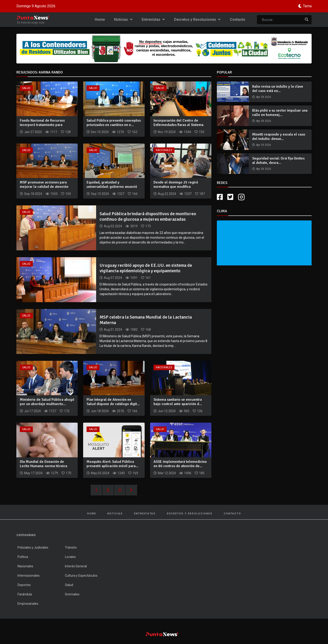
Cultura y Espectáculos (81, 576)
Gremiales (72, 594)
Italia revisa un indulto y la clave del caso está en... (278, 89)
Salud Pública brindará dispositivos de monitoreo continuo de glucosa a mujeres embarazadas (148, 216)
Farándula (25, 594)
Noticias (123, 20)
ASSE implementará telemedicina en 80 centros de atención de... (180, 464)
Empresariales (28, 604)
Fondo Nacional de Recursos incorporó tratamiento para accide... (42, 125)
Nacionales (164, 150)
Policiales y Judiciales (33, 547)
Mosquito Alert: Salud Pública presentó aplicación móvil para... (112, 464)
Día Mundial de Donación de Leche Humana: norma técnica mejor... (44, 466)
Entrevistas (153, 20)
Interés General (76, 566)
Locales (70, 557)
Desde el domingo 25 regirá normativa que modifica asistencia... (176, 187)
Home (100, 20)
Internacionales (29, 576)
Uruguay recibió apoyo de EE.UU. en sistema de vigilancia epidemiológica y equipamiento (146, 268)
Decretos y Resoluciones (197, 20)
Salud (26, 88)
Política (23, 557)
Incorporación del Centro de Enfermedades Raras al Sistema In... (178, 125)
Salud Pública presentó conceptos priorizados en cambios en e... (114, 123)
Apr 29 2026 (264, 145)
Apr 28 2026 (264, 97)
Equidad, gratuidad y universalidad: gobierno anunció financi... (112, 187)
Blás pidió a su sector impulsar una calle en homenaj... (280, 113)
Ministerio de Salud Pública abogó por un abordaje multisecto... (47, 402)
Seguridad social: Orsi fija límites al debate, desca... (278, 161)
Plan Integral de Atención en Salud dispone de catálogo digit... (113, 402)
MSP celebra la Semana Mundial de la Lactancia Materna (146, 320)
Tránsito (71, 547)
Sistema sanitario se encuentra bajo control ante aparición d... (178, 402)
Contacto (238, 20)
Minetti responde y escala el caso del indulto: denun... (279, 137)
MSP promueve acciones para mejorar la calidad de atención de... (44, 187)
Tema (307, 6)
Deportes (24, 585)
